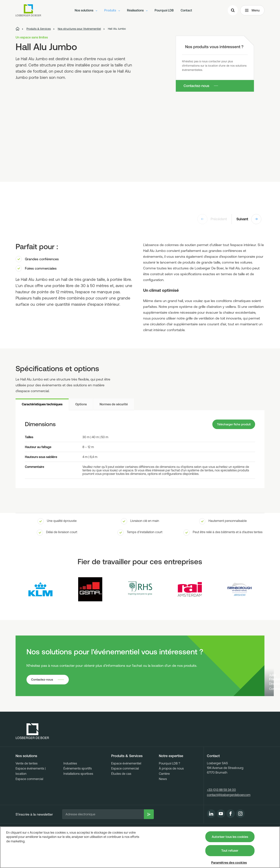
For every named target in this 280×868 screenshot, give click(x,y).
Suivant (249, 219)
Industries (70, 789)
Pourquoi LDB (164, 11)
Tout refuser (230, 851)
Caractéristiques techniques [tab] (42, 404)
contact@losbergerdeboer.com (229, 820)
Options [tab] (81, 404)
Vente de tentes (27, 789)
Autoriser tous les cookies (230, 837)
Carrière (164, 799)
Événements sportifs (78, 794)
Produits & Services (127, 781)
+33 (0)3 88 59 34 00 (221, 815)
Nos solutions (86, 11)
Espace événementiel (126, 789)
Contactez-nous (196, 86)
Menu (252, 11)
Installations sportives (78, 799)
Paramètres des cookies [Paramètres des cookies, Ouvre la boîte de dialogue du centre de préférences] (229, 863)
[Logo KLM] (40, 590)
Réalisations (137, 11)
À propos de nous (171, 794)
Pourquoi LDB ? (169, 789)
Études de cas (121, 799)
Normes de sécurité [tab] (114, 404)
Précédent (212, 219)
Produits (112, 11)
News (163, 804)
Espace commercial (29, 804)
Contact (186, 11)
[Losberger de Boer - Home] (32, 757)
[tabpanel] (140, 449)
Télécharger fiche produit (233, 425)
